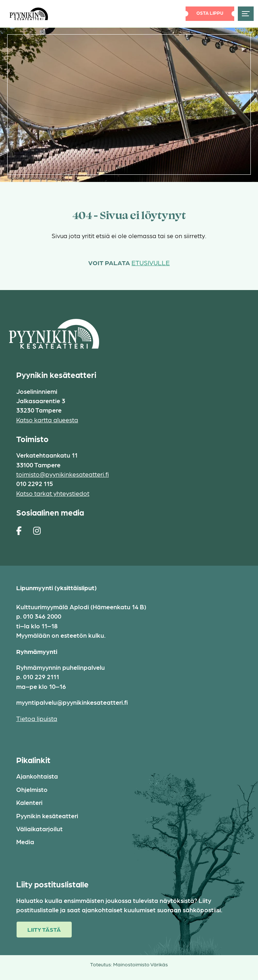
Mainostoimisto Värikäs (141, 964)
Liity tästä (44, 929)
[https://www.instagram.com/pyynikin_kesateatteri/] (37, 530)
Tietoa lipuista (37, 718)
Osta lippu (210, 13)
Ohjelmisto (32, 789)
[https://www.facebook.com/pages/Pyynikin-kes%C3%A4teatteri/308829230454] (19, 530)
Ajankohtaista (37, 776)
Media (25, 841)
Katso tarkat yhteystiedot (53, 493)
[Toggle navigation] (246, 14)
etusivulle (151, 262)
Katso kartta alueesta (47, 420)
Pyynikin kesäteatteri (47, 816)
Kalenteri (29, 802)
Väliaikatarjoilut (39, 828)
